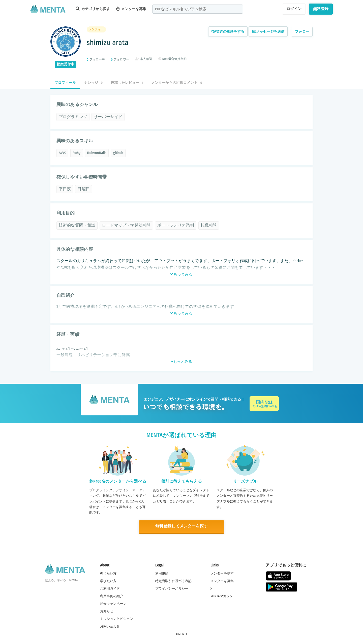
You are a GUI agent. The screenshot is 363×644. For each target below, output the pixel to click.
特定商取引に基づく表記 (174, 581)
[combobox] (198, 9)
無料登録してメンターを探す (181, 526)
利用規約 (162, 573)
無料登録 (321, 9)
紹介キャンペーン (113, 603)
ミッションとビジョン (117, 619)
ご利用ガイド (110, 588)
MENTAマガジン (222, 596)
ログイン (294, 9)
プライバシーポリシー (172, 588)
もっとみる (181, 274)
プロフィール (65, 83)
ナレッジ (93, 83)
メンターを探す (222, 573)
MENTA (183, 634)
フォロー (302, 32)
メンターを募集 (131, 9)
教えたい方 (108, 573)
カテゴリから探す (93, 9)
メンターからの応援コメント (177, 83)
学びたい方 (108, 581)
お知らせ (107, 611)
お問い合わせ (110, 626)
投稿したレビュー (127, 83)
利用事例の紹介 (112, 596)
